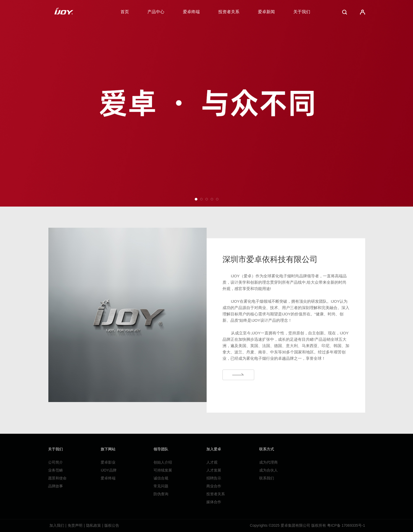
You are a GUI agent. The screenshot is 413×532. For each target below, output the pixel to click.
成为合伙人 (268, 470)
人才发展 (214, 470)
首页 (125, 12)
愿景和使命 (57, 478)
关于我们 (302, 12)
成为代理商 (268, 462)
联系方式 (267, 449)
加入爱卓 (214, 449)
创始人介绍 (163, 462)
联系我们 (267, 478)
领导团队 (161, 449)
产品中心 (156, 12)
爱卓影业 (108, 462)
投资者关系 (229, 12)
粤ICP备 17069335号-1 (346, 525)
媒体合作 (214, 502)
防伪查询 (161, 494)
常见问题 (161, 486)
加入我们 (57, 525)
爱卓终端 (191, 12)
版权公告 (112, 525)
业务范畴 (55, 470)
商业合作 (214, 486)
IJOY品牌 (108, 470)
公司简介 (55, 462)
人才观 (212, 462)
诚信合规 (161, 478)
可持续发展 (163, 470)
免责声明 (75, 525)
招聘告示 (214, 478)
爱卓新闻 (266, 12)
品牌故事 (55, 486)
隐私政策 (94, 525)
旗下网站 (108, 449)
